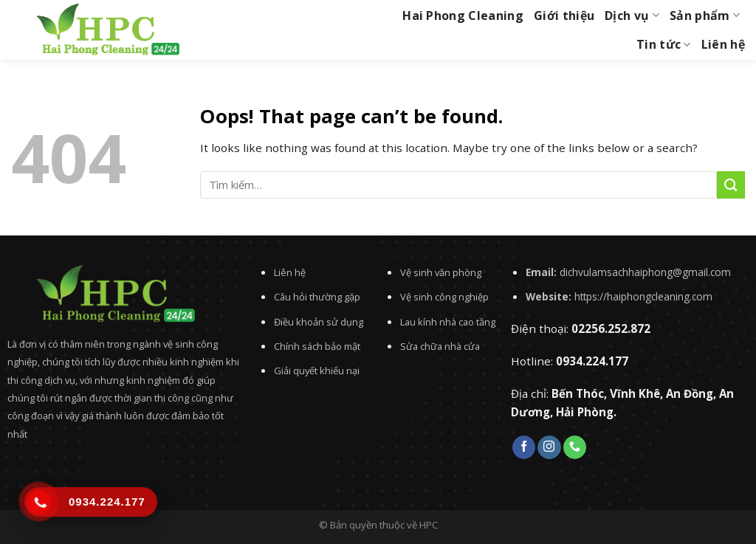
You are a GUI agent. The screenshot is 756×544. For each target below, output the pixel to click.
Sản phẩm (705, 16)
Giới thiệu (564, 16)
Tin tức (664, 44)
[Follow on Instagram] (549, 447)
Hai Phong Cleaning (463, 16)
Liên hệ (723, 44)
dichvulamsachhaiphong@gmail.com (645, 272)
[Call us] (575, 447)
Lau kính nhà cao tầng (448, 322)
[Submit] (731, 185)
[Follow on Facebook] (524, 447)
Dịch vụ (632, 16)
